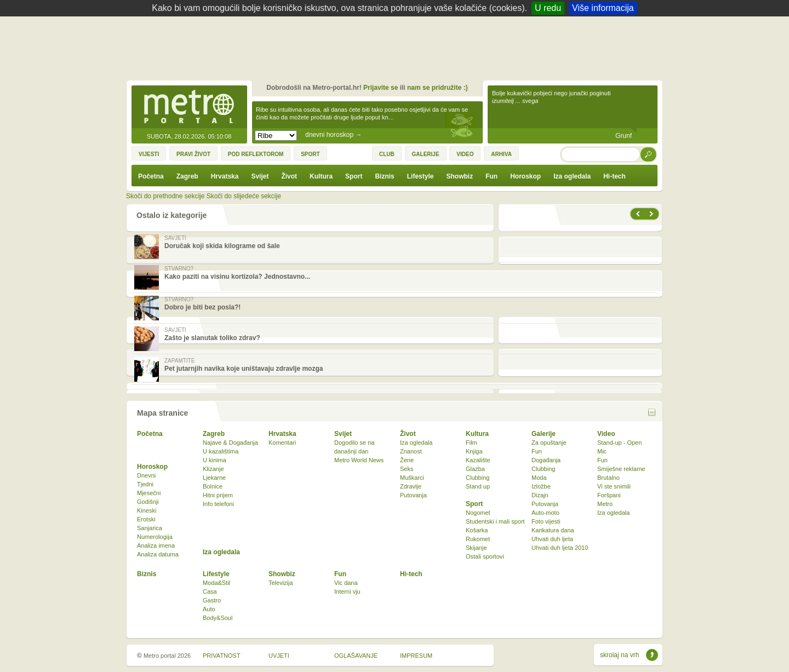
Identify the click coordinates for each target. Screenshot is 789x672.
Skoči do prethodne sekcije (165, 196)
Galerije (544, 434)
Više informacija (603, 8)
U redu (548, 8)
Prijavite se (381, 88)
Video (606, 434)
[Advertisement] (397, 47)
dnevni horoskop (333, 135)
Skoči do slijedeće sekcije (244, 196)
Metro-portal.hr (189, 107)
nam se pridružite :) (438, 88)
